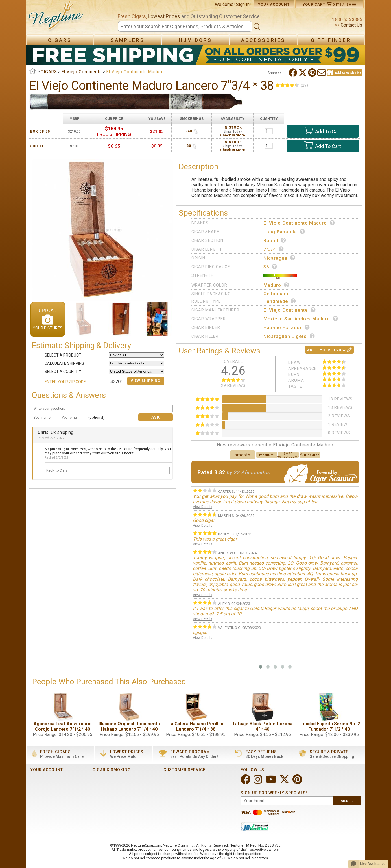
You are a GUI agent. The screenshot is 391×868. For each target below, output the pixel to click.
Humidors (195, 40)
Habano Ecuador (287, 327)
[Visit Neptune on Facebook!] (246, 782)
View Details (203, 507)
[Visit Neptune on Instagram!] (258, 782)
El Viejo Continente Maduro (299, 223)
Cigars (60, 40)
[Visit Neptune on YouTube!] (271, 782)
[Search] (185, 26)
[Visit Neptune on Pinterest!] (298, 782)
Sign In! (243, 4)
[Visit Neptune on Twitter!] (285, 782)
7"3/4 (274, 249)
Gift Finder (331, 40)
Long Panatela (284, 232)
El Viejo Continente (290, 310)
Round (275, 240)
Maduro (276, 285)
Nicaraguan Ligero (289, 336)
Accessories (263, 40)
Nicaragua (279, 258)
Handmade (280, 301)
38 (270, 267)
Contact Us (351, 25)
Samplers (128, 40)
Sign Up (347, 801)
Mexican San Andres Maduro (301, 319)
